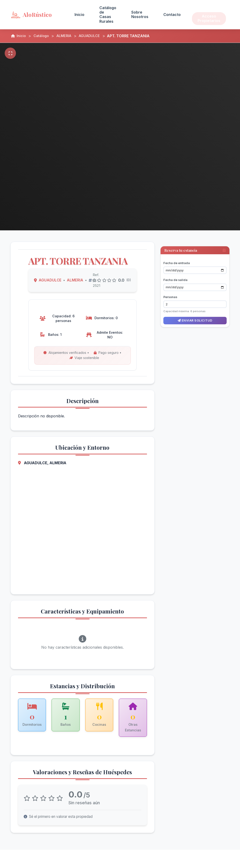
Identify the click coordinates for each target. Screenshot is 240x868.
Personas (170, 293)
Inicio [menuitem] (79, 15)
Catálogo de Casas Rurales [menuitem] (108, 15)
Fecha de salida (175, 276)
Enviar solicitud (195, 316)
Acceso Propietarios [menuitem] (209, 14)
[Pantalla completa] (10, 53)
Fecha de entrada (177, 259)
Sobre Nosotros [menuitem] (140, 14)
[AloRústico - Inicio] (37, 15)
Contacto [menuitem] (172, 15)
